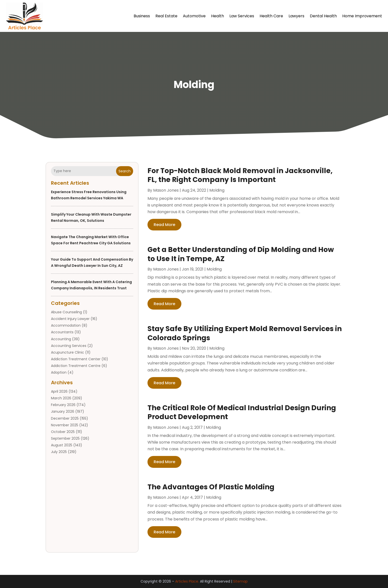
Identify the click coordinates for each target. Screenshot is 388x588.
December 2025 (65, 418)
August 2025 (62, 445)
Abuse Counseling (66, 312)
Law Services (242, 16)
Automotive (194, 16)
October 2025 (63, 432)
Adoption (59, 372)
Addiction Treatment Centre (76, 366)
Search (125, 171)
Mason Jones (166, 190)
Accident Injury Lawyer (70, 319)
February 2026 (63, 405)
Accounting (61, 339)
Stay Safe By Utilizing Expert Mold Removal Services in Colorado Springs (245, 333)
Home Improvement (362, 16)
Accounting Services (69, 346)
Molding (217, 190)
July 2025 (59, 452)
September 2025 (65, 438)
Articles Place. (187, 581)
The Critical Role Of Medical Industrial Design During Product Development (242, 412)
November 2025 (65, 425)
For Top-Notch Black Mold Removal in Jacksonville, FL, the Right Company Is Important (240, 175)
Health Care (271, 16)
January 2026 (63, 411)
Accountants (62, 332)
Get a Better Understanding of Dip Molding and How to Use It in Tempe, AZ (241, 254)
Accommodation (66, 325)
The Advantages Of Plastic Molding (211, 487)
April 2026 (59, 391)
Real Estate (166, 16)
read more (164, 225)
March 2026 (61, 398)
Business (142, 16)
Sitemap (240, 581)
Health (218, 16)
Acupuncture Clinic (68, 352)
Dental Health (323, 16)
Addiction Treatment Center (76, 359)
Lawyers (296, 16)
